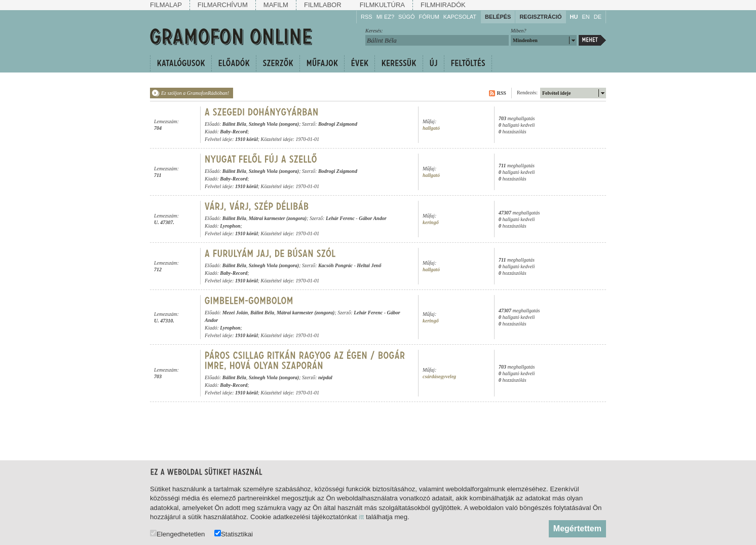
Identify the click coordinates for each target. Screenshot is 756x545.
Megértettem (577, 529)
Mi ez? (385, 17)
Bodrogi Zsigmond (338, 124)
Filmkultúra (382, 5)
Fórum (429, 17)
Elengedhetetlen (177, 534)
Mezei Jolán (235, 313)
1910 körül (247, 139)
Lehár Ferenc (340, 218)
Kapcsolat (460, 17)
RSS (367, 17)
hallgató (431, 128)
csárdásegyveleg (439, 376)
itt (361, 517)
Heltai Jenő (369, 265)
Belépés (498, 17)
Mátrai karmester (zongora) (278, 218)
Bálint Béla (234, 124)
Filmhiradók (443, 5)
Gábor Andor (372, 218)
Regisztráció (540, 17)
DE (598, 17)
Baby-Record (234, 132)
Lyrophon (230, 226)
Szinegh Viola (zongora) (274, 124)
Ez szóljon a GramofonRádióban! (195, 93)
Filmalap (166, 5)
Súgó (406, 17)
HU (574, 17)
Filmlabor (323, 5)
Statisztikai (234, 534)
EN (585, 17)
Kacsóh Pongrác (335, 265)
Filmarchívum (223, 5)
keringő (431, 222)
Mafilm (276, 5)
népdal (325, 377)
